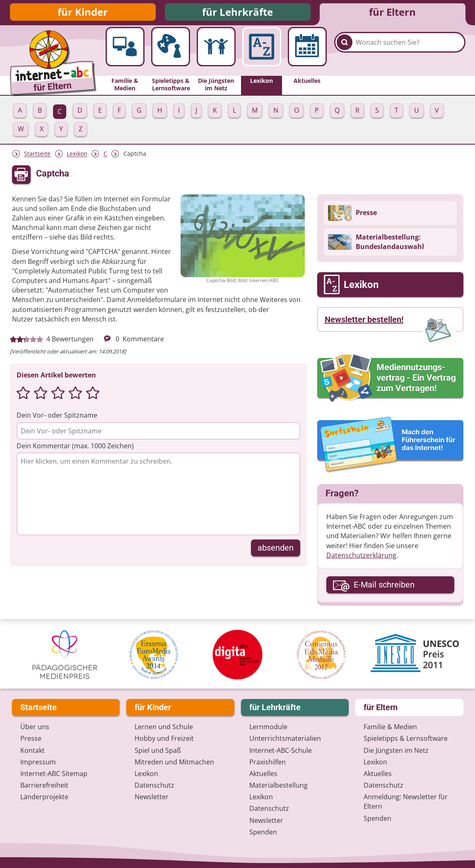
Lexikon (77, 157)
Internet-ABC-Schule (281, 750)
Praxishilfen (268, 762)
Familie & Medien (390, 727)
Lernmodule (268, 727)
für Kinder (83, 13)
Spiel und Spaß (158, 750)
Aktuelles (263, 774)
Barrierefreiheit (44, 786)
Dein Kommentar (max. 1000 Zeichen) (75, 449)
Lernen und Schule (164, 727)
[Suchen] (345, 55)
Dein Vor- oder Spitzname (57, 418)
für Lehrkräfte (237, 13)
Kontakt (33, 750)
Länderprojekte (44, 797)
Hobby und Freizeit (164, 739)
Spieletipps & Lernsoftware (406, 739)
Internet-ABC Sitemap (54, 774)
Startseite (37, 157)
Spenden (263, 832)
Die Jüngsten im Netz (396, 750)
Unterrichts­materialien (285, 739)
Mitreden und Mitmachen (174, 762)
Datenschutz (154, 786)
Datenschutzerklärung (361, 559)
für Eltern (392, 13)
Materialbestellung (278, 786)
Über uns (35, 727)
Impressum (38, 762)
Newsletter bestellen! (364, 323)
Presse (31, 739)
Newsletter (152, 797)
